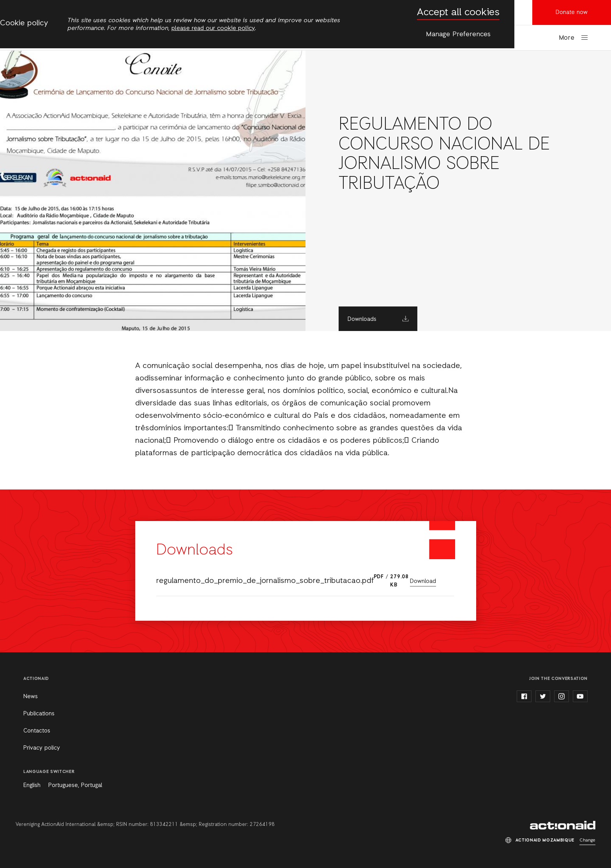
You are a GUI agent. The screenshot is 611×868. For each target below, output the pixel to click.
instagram (562, 696)
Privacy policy (42, 748)
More (567, 38)
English (32, 785)
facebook (524, 696)
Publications (39, 714)
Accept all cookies (458, 13)
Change (587, 840)
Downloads (362, 319)
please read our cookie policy (213, 28)
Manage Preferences (458, 34)
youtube (580, 696)
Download (423, 581)
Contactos (37, 731)
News (31, 697)
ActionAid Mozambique (563, 825)
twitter (543, 696)
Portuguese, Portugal (75, 785)
